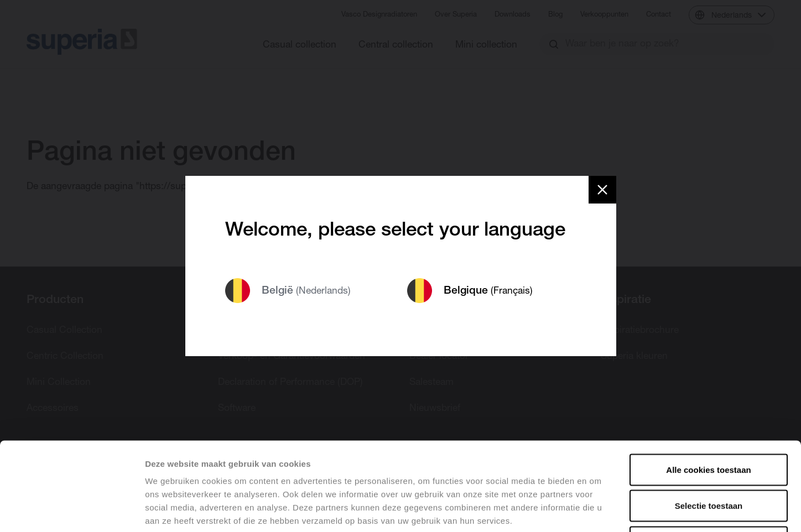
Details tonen (598, 510)
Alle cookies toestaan (708, 387)
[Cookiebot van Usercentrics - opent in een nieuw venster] (72, 510)
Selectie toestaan (709, 423)
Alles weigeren (708, 459)
